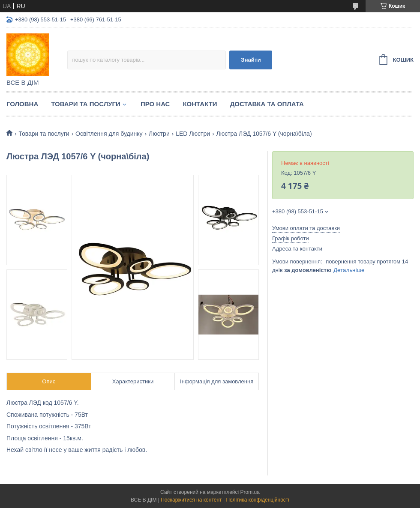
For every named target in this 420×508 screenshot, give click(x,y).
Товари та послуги (86, 104)
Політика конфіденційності (258, 500)
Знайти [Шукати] (251, 60)
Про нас (155, 104)
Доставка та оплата (267, 104)
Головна (22, 104)
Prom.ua (250, 492)
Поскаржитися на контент (191, 500)
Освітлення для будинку (109, 134)
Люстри (159, 134)
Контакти (200, 104)
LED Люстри (193, 134)
